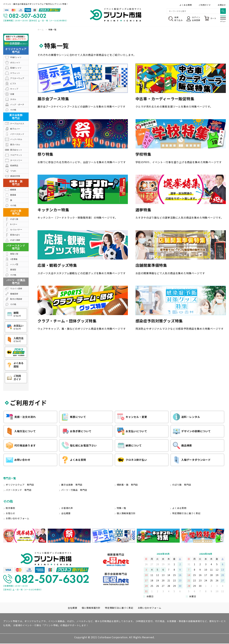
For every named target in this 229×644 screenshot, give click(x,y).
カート (210, 18)
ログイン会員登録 (193, 19)
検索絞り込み (175, 19)
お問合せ (222, 5)
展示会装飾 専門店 (72, 485)
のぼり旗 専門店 (182, 485)
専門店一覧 (11, 479)
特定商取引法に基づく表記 (186, 514)
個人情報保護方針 (126, 514)
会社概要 (66, 514)
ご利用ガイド (205, 5)
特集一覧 (121, 508)
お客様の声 (67, 508)
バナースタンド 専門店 (19, 490)
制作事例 (10, 508)
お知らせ (10, 514)
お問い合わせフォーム (17, 519)
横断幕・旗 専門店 (127, 485)
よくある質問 (186, 5)
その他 (8, 502)
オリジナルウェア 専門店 (20, 485)
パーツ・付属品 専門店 (74, 490)
